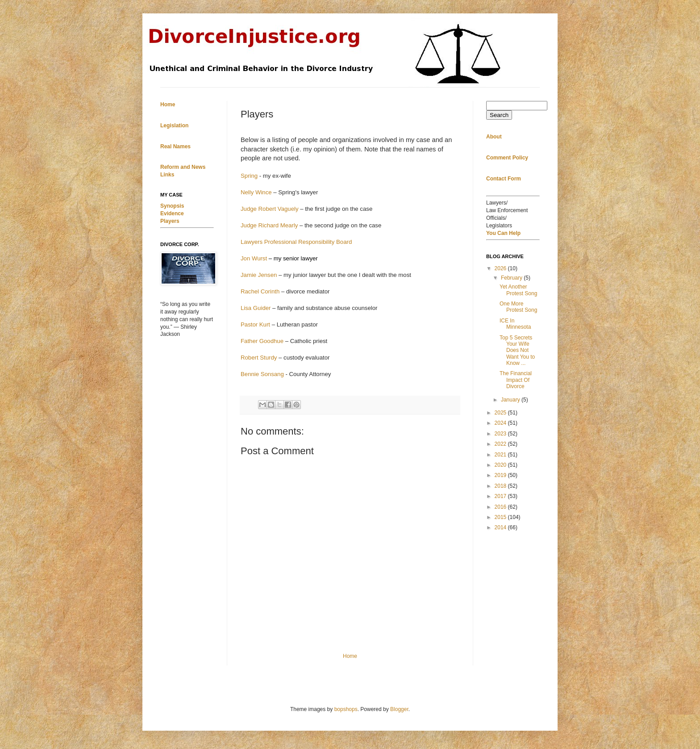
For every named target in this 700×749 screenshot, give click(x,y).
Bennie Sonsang (262, 374)
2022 (501, 444)
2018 (501, 486)
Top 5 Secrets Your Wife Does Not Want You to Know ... (517, 351)
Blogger (399, 709)
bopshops (346, 709)
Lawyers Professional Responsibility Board (296, 242)
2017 (501, 496)
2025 (501, 413)
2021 (501, 455)
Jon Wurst (254, 258)
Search (499, 115)
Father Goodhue (262, 341)
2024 (501, 423)
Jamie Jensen (259, 275)
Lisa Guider (256, 308)
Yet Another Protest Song (518, 290)
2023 (501, 434)
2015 (501, 517)
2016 (501, 507)
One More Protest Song (518, 307)
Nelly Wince (256, 192)
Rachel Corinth (260, 291)
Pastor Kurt (255, 324)
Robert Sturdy (259, 358)
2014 (501, 527)
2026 (501, 268)
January (511, 400)
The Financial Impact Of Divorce (516, 380)
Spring (249, 176)
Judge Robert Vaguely (270, 209)
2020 (501, 465)
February (512, 278)
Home (350, 656)
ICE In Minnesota (515, 324)
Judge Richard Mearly (269, 225)
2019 (501, 475)
